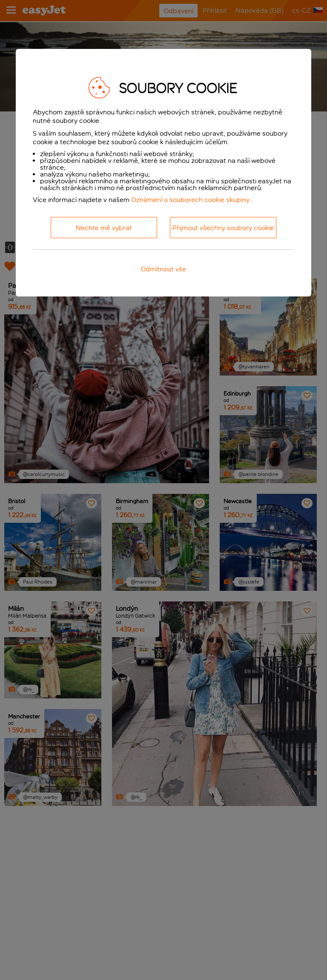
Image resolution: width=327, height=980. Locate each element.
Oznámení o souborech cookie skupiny (190, 200)
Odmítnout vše (163, 269)
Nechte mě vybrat (104, 228)
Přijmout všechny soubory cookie (223, 228)
